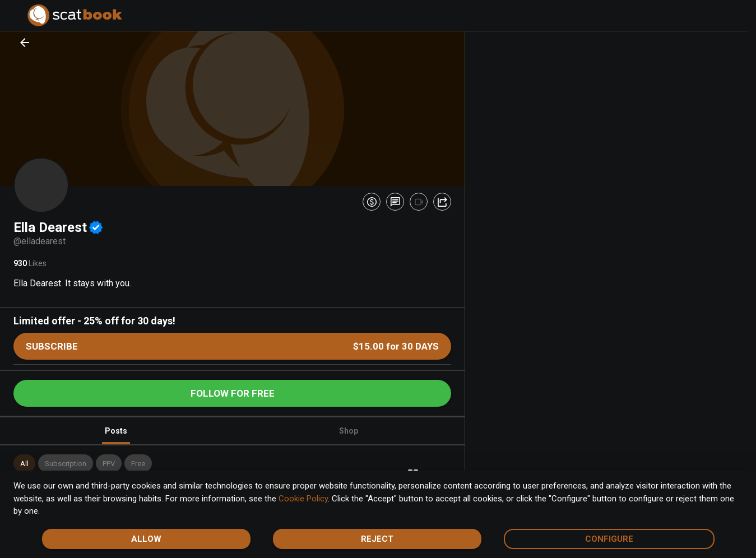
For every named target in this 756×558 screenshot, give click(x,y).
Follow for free (233, 393)
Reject (377, 539)
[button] (24, 463)
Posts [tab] (116, 436)
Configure (609, 539)
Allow (146, 539)
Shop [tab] (349, 431)
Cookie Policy (303, 499)
